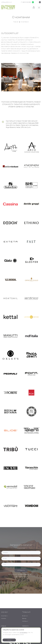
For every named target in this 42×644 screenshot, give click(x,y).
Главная (16, 22)
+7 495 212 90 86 (26, 2)
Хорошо (9, 640)
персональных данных (21, 576)
